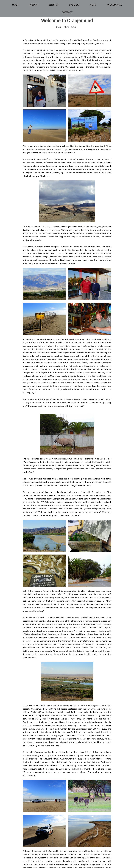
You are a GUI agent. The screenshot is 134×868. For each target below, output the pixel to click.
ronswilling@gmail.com (107, 841)
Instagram (100, 848)
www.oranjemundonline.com (55, 808)
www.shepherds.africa (50, 802)
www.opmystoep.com (45, 798)
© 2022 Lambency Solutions (12, 865)
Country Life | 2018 (66, 27)
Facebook (100, 844)
